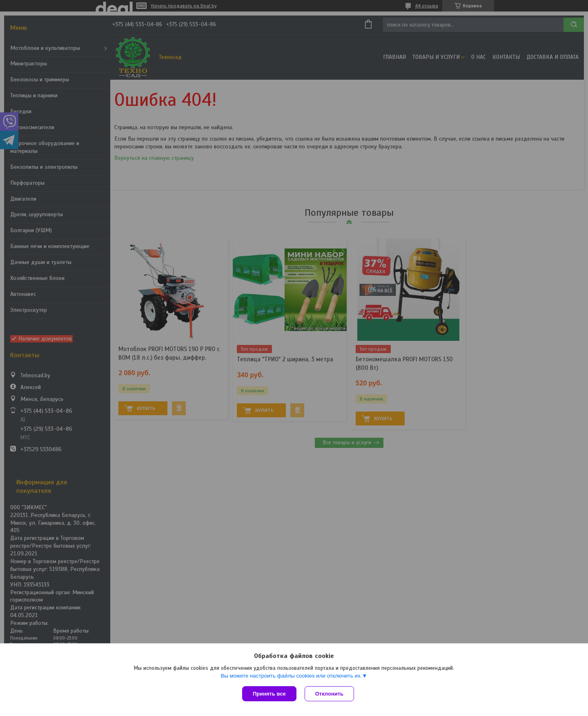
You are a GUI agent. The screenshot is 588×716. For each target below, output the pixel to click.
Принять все (269, 694)
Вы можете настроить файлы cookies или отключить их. (291, 676)
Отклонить (329, 694)
